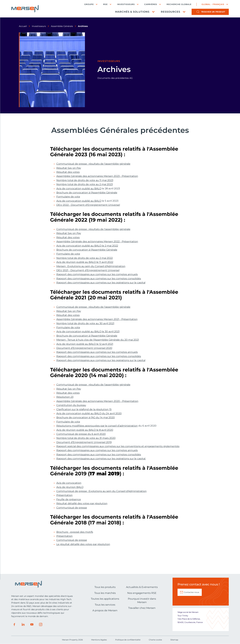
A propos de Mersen (105, 610)
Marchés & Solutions (132, 12)
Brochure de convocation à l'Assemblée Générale (87, 193)
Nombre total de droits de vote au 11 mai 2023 (85, 180)
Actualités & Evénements (142, 587)
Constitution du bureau (71, 405)
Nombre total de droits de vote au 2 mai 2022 (85, 258)
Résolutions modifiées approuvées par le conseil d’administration (97, 426)
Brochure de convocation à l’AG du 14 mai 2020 (86, 418)
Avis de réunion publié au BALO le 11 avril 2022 (85, 262)
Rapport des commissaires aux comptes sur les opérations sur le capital (101, 283)
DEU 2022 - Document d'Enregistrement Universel (88, 205)
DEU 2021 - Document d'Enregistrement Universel (88, 270)
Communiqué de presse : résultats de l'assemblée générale (93, 164)
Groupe (89, 4)
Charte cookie (155, 640)
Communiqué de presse (72, 508)
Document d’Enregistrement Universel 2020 (84, 348)
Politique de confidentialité (128, 640)
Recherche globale (179, 4)
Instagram (41, 625)
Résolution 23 (65, 397)
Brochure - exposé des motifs (75, 532)
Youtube (32, 625)
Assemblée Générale (62, 26)
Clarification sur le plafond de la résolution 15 (84, 409)
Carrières (151, 4)
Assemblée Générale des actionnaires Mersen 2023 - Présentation (97, 176)
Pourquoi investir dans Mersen (142, 600)
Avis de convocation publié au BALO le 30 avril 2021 (88, 332)
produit (213, 12)
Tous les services (105, 605)
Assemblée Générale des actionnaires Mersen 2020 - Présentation (97, 401)
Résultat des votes (68, 172)
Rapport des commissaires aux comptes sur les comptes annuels (97, 274)
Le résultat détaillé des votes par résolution (83, 544)
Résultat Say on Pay (69, 168)
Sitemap (174, 640)
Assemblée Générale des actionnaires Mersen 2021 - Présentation (97, 319)
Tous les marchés (105, 593)
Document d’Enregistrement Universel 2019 (84, 442)
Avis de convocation (69, 483)
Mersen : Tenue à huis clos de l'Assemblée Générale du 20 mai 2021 (98, 340)
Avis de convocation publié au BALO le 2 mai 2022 (87, 246)
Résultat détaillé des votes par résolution (82, 504)
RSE (105, 4)
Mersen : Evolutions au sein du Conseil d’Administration (91, 266)
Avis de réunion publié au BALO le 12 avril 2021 (85, 344)
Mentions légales (99, 640)
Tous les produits (105, 587)
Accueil (23, 26)
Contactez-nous (192, 592)
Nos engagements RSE (142, 593)
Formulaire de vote (68, 197)
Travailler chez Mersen (142, 608)
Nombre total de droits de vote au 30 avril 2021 (85, 323)
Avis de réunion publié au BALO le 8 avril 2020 (85, 430)
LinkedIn (23, 625)
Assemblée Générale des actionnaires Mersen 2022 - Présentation (97, 242)
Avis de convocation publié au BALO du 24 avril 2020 (89, 413)
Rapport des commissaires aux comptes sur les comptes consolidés (99, 279)
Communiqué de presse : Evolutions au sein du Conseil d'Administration (101, 491)
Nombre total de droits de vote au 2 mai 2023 (85, 184)
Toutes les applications (105, 599)
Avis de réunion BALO (70, 487)
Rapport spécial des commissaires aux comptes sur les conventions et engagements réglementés (118, 446)
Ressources (171, 12)
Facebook (14, 625)
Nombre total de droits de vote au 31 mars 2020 (86, 438)
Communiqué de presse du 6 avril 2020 (81, 434)
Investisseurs (126, 4)
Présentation (64, 495)
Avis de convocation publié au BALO (79, 189)
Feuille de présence (69, 499)
